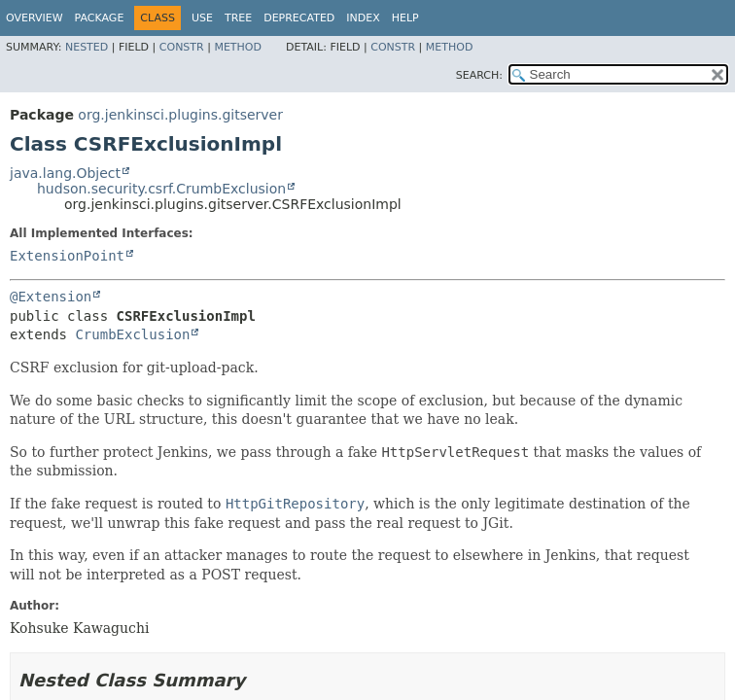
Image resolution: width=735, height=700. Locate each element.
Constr (182, 47)
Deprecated (299, 18)
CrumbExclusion (132, 334)
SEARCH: (479, 75)
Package (100, 18)
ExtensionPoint (67, 256)
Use (202, 18)
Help (405, 18)
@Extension (51, 297)
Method (238, 47)
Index (363, 18)
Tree (238, 18)
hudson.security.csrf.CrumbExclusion (161, 189)
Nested (87, 47)
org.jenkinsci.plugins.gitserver (180, 115)
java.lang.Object (65, 173)
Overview (35, 18)
